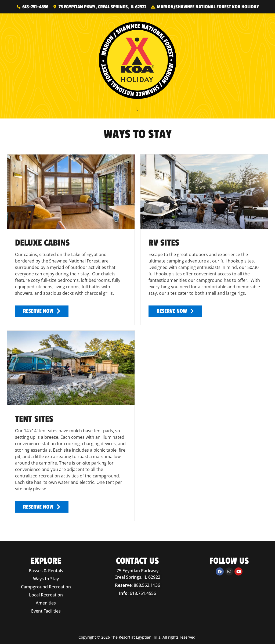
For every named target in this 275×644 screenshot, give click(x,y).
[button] (137, 109)
